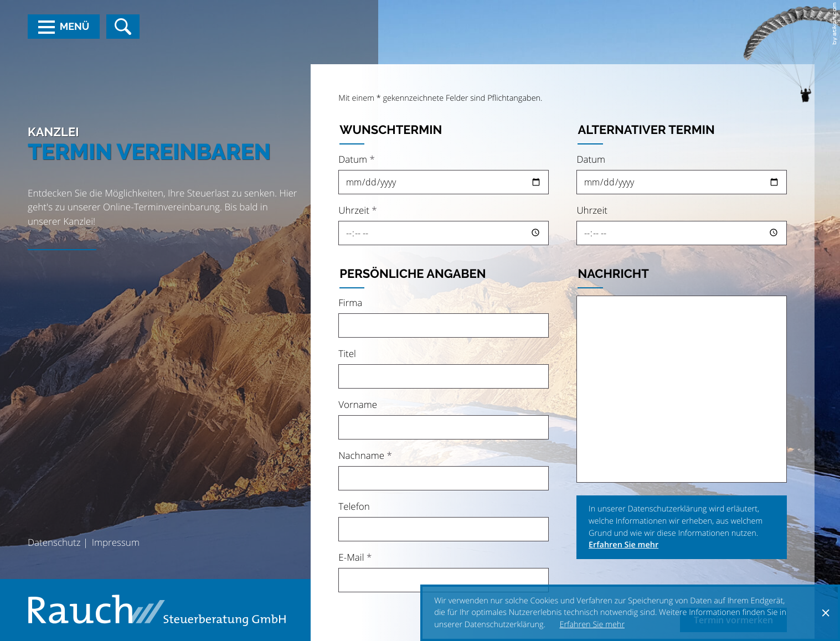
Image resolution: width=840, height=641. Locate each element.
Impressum (116, 542)
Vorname (358, 404)
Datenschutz (54, 542)
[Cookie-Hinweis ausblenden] (826, 613)
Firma (350, 303)
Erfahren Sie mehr (623, 545)
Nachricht (613, 274)
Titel (347, 353)
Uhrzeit (357, 210)
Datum (357, 159)
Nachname (365, 455)
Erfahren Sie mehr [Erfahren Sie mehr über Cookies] (592, 625)
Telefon (354, 506)
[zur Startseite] (157, 610)
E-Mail (355, 557)
